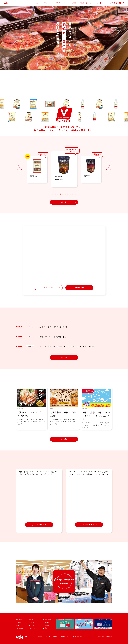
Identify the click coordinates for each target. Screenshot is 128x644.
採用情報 (82, 3)
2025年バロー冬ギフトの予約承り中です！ (53, 327)
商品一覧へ (64, 202)
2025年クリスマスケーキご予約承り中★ (52, 337)
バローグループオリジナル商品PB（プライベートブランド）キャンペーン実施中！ (67, 347)
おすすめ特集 (46, 3)
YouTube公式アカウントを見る (89, 525)
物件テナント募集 (47, 619)
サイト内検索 (46, 622)
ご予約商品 (19, 622)
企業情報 (74, 3)
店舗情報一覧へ (79, 288)
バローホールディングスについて (80, 637)
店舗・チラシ (19, 619)
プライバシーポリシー (42, 637)
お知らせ (37, 3)
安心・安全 (32, 628)
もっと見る (64, 357)
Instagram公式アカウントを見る (39, 525)
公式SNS (66, 3)
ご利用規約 (54, 637)
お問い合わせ (64, 637)
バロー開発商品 (57, 3)
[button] (20, 168)
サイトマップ (46, 625)
